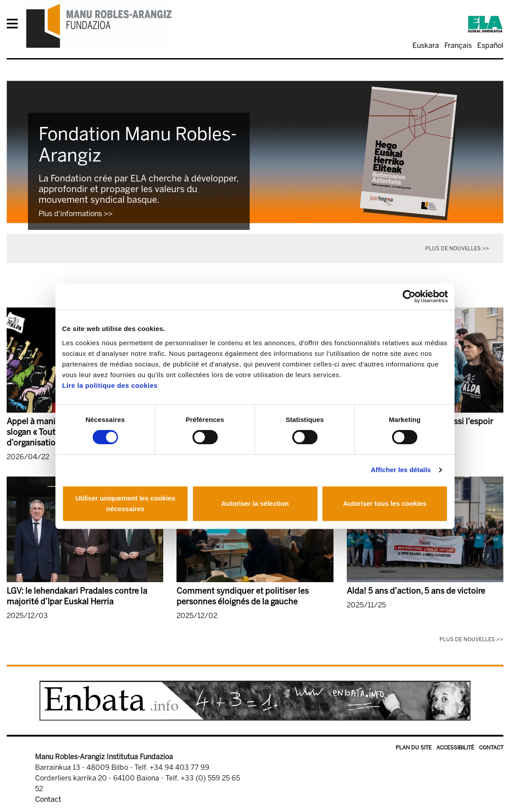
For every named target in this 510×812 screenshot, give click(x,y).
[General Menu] (15, 26)
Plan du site (414, 748)
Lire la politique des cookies (110, 385)
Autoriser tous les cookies (385, 503)
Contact (491, 748)
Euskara (426, 45)
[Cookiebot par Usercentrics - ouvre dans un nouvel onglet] (409, 296)
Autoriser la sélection (255, 503)
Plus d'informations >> (76, 214)
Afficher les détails (401, 470)
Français (458, 45)
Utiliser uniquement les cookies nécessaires (125, 503)
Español (490, 45)
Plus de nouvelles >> (457, 248)
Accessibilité (455, 748)
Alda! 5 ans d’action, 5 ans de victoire (416, 591)
